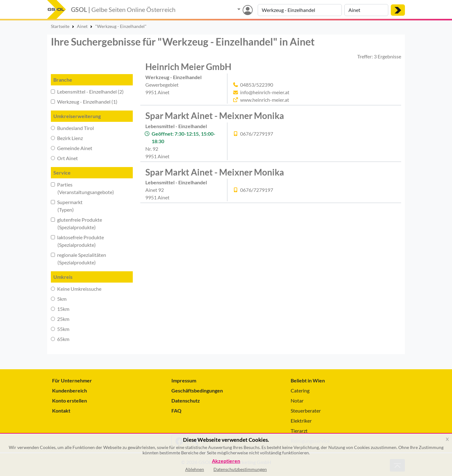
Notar (297, 400)
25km (60, 319)
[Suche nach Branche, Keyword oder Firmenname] (300, 10)
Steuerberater (306, 411)
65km (60, 339)
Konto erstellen (70, 400)
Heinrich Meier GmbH (188, 67)
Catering (300, 390)
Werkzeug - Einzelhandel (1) (84, 102)
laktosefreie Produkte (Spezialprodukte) (77, 241)
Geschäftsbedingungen (197, 390)
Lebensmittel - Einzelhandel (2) (87, 92)
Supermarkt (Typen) (67, 206)
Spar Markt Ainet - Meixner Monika (215, 116)
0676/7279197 (257, 134)
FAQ (176, 411)
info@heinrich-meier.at (265, 92)
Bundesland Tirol (72, 128)
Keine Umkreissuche (76, 289)
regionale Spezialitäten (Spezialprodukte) (78, 259)
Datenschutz (186, 400)
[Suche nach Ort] (366, 10)
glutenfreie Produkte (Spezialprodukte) (76, 223)
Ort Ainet (64, 158)
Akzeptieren (226, 461)
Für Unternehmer (72, 380)
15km (60, 309)
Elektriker (301, 421)
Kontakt (61, 411)
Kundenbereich (70, 390)
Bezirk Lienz (67, 138)
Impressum (184, 380)
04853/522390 (257, 85)
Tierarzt (299, 431)
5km (59, 299)
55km (60, 329)
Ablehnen (195, 469)
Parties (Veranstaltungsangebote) (82, 188)
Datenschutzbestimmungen (240, 469)
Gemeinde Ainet (72, 148)
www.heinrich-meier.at (265, 100)
